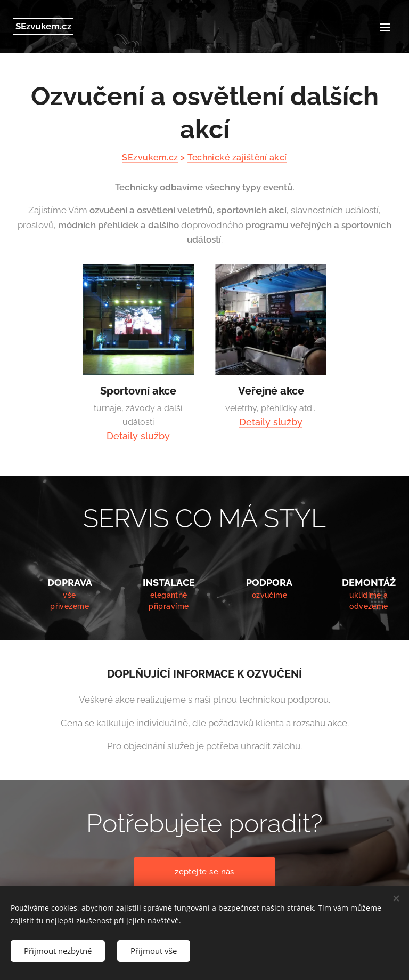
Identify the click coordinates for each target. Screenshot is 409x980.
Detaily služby (138, 436)
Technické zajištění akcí (237, 158)
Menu (385, 27)
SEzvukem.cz (150, 158)
